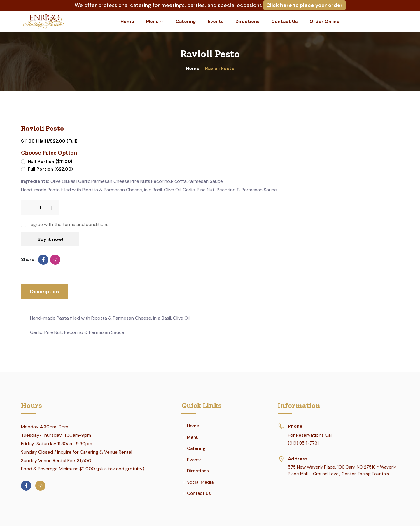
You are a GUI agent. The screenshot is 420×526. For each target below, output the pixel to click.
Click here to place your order (304, 5)
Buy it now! (50, 239)
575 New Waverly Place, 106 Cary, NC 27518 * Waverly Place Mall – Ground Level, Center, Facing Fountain (342, 470)
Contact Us (285, 21)
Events (216, 21)
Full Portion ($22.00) (50, 169)
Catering (186, 21)
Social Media (200, 482)
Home (127, 21)
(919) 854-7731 (303, 443)
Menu (155, 21)
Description (45, 292)
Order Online (324, 21)
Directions (247, 21)
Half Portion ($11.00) (50, 162)
